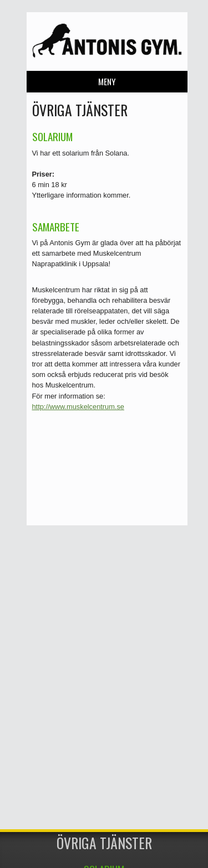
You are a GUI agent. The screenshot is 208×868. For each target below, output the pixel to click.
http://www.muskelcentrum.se (78, 407)
